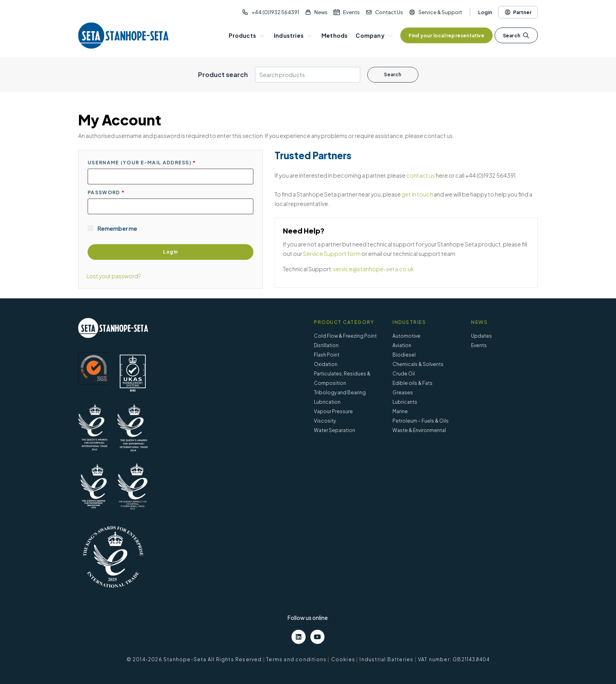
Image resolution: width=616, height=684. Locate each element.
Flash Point (327, 355)
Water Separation (335, 430)
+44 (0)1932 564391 (275, 12)
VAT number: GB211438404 (454, 659)
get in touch (417, 194)
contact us (421, 175)
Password (106, 192)
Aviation (402, 345)
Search (516, 35)
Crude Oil (404, 374)
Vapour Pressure (333, 411)
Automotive (406, 336)
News (321, 12)
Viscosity (325, 421)
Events (351, 12)
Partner (518, 12)
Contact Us (389, 12)
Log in (170, 252)
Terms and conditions (296, 659)
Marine (400, 411)
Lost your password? (114, 276)
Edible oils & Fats (412, 383)
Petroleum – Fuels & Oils (421, 421)
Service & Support (440, 12)
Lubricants (405, 402)
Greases (403, 393)
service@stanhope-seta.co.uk (374, 269)
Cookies (343, 659)
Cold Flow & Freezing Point (345, 336)
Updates (481, 336)
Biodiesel (404, 355)
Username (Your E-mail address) (142, 163)
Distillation (326, 345)
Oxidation (326, 364)
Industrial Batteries (386, 659)
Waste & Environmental (419, 430)
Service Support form (332, 254)
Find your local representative (446, 36)
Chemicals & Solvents (418, 364)
